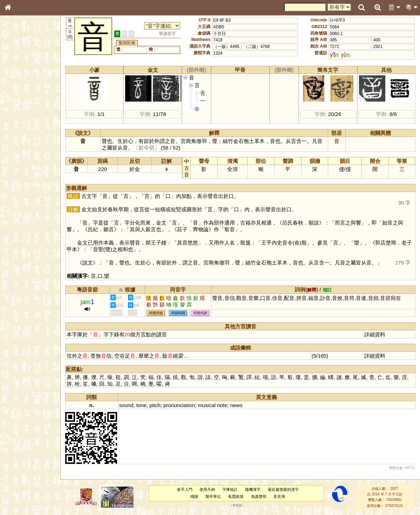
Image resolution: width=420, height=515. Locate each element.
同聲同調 (200, 313)
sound (126, 405)
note (222, 405)
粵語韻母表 (19, 150)
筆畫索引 (17, 100)
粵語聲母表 (19, 144)
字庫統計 (230, 489)
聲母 (14, 184)
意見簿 (279, 496)
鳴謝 (194, 496)
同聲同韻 (156, 313)
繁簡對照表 (19, 234)
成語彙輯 (17, 228)
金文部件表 (19, 113)
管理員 (237, 506)
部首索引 (17, 94)
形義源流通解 (21, 119)
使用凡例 (207, 489)
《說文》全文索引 (26, 215)
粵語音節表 (19, 137)
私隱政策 (236, 496)
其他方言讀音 (21, 197)
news (236, 405)
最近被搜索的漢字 (283, 489)
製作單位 (213, 496)
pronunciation (179, 405)
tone (141, 405)
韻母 (24, 184)
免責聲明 (259, 496)
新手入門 (185, 489)
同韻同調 (178, 313)
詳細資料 (375, 334)
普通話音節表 (21, 191)
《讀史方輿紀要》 (26, 222)
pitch (155, 405)
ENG (31, 77)
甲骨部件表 (19, 106)
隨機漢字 (253, 489)
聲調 (33, 184)
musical (207, 405)
